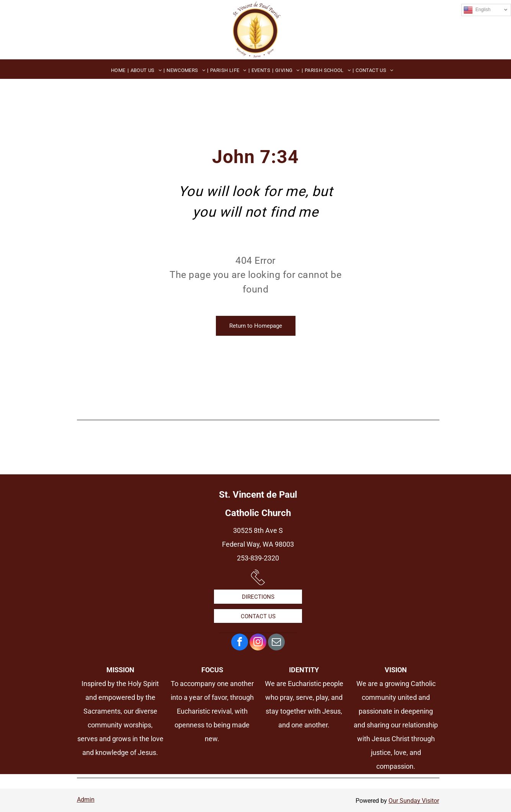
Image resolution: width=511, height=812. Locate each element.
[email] (276, 643)
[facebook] (240, 643)
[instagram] (258, 643)
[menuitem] (119, 70)
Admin (86, 800)
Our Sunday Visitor (414, 801)
